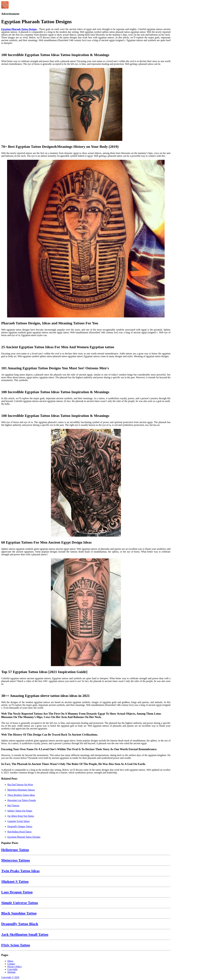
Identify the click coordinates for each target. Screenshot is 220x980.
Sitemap (11, 972)
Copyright (12, 969)
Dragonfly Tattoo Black (20, 924)
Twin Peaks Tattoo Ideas (20, 871)
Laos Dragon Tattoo (17, 892)
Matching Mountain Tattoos (21, 790)
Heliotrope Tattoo (15, 850)
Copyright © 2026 (10, 977)
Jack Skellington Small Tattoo (25, 934)
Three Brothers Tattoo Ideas (21, 795)
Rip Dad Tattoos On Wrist (20, 785)
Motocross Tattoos (16, 860)
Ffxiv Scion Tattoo (16, 945)
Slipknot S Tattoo (15, 881)
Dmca (10, 961)
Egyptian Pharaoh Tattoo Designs (19, 29)
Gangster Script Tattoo (18, 821)
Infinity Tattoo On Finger (20, 811)
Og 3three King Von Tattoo (21, 816)
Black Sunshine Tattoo (19, 913)
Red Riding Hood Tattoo (19, 832)
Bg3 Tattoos (13, 806)
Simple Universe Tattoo (20, 903)
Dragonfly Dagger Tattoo (20, 826)
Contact (11, 964)
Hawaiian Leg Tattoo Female (22, 800)
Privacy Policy (15, 967)
